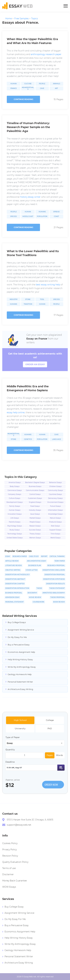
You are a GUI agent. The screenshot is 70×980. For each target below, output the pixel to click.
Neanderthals (28, 88)
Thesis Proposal (58, 597)
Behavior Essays (55, 482)
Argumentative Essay (37, 561)
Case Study (34, 556)
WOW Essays (9, 887)
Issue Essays (35, 514)
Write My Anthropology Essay (22, 667)
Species (14, 216)
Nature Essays (55, 518)
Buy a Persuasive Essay (19, 645)
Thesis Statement (57, 588)
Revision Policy (10, 856)
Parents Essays (15, 522)
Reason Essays (35, 526)
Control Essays (35, 494)
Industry (14, 299)
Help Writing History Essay (20, 660)
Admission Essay (12, 597)
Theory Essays (35, 534)
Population (42, 216)
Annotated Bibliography (54, 593)
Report (44, 556)
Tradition (28, 304)
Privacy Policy (10, 850)
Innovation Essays (15, 514)
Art (56, 88)
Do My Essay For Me (17, 637)
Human (14, 84)
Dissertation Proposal (55, 575)
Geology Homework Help (20, 674)
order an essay (35, 364)
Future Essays (55, 506)
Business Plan (35, 565)
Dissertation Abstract (15, 579)
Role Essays (55, 526)
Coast (56, 216)
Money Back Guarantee (14, 881)
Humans (42, 212)
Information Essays (55, 510)
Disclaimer (8, 874)
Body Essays (15, 486)
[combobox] (35, 743)
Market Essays (35, 518)
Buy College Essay (14, 907)
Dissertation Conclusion (54, 570)
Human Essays (15, 510)
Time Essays (55, 534)
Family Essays (15, 506)
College (50, 720)
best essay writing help (48, 285)
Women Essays (35, 538)
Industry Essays (35, 510)
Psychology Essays (15, 526)
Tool (42, 299)
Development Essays (15, 502)
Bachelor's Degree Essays (35, 482)
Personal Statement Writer (20, 682)
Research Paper (20, 556)
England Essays (35, 502)
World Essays (55, 538)
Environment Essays (55, 502)
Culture (28, 84)
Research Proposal (56, 565)
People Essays (35, 522)
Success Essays (35, 530)
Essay (8, 556)
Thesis (39, 588)
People (42, 84)
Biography (32, 593)
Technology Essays (15, 534)
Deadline (10, 762)
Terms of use (9, 868)
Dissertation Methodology (17, 575)
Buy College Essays (17, 622)
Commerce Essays (15, 490)
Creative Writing (13, 570)
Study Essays (15, 530)
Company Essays (15, 494)
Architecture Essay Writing (20, 689)
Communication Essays (35, 490)
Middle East (28, 216)
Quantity (10, 750)
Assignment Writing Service (21, 630)
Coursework (38, 602)
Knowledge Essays (55, 514)
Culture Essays (15, 498)
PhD (50, 728)
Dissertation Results (55, 584)
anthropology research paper (46, 54)
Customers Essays (35, 498)
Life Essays (15, 518)
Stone (28, 299)
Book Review (59, 602)
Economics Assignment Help (21, 652)
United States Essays (15, 538)
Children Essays (55, 486)
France (14, 88)
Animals (56, 84)
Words (59, 755)
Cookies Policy (10, 843)
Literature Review (14, 565)
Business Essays (35, 486)
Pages (50, 755)
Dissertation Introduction (17, 588)
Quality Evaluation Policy (15, 862)
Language (56, 439)
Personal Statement (14, 602)
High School (20, 720)
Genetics (28, 439)
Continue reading (23, 99)
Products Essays (55, 522)
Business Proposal (14, 593)
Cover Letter (32, 570)
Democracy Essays (55, 498)
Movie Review (35, 597)
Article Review (12, 561)
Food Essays (35, 506)
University (20, 728)
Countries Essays (55, 494)
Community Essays (55, 490)
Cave (42, 88)
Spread (56, 212)
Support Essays (55, 530)
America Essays (15, 482)
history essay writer (30, 197)
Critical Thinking (57, 556)
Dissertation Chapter (15, 584)
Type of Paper (13, 737)
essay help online (16, 412)
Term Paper (60, 561)
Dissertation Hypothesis (54, 579)
